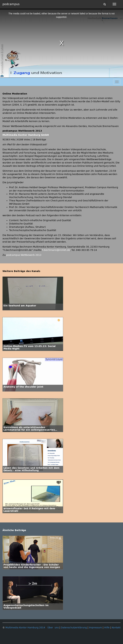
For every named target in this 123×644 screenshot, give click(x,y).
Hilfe (107, 628)
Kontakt (116, 628)
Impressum (95, 628)
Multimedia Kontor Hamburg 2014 (25, 628)
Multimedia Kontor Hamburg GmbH (26, 135)
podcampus (11, 4)
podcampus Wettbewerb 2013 (24, 255)
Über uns (53, 628)
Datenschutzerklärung (74, 628)
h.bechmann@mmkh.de (56, 250)
